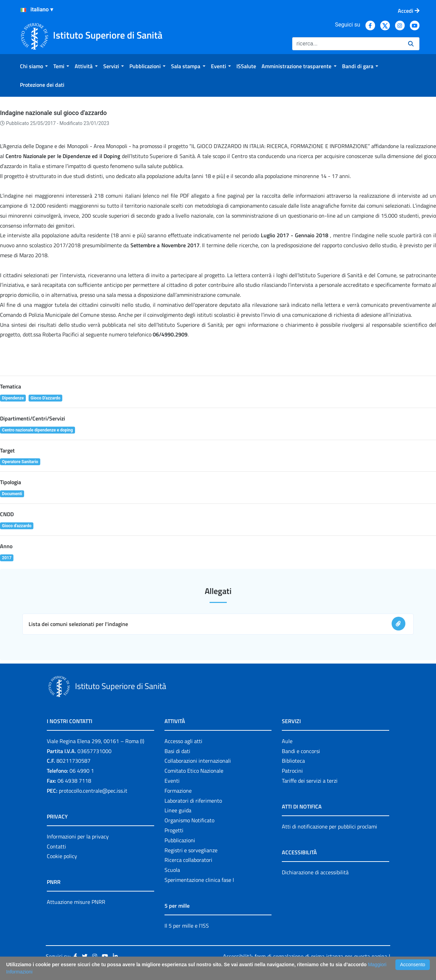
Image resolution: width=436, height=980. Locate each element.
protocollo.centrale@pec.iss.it (93, 791)
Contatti (56, 846)
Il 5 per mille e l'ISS (187, 926)
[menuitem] (34, 66)
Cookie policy (62, 856)
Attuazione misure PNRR (76, 902)
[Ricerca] (347, 44)
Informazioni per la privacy (78, 836)
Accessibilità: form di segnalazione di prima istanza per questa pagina (305, 956)
